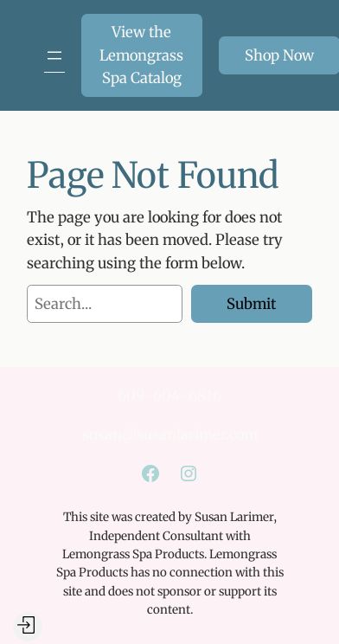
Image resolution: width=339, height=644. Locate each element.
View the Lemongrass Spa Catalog (141, 55)
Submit (251, 304)
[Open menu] (54, 55)
